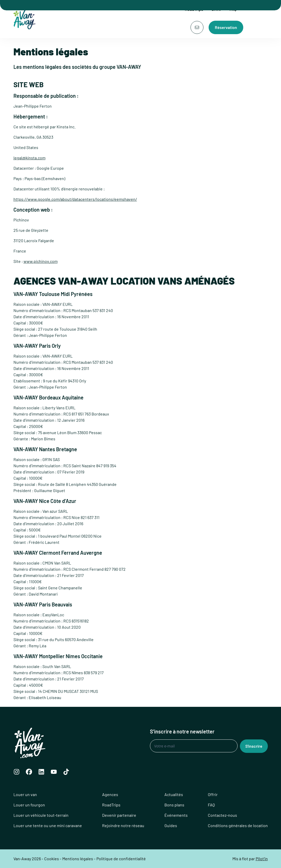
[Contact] (197, 27)
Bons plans (174, 805)
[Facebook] (29, 772)
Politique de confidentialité (121, 859)
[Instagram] (17, 772)
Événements (176, 815)
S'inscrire (254, 746)
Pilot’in (262, 859)
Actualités (174, 794)
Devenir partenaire (119, 815)
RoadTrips (111, 805)
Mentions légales (78, 859)
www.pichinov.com (41, 261)
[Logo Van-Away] (26, 19)
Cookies (52, 859)
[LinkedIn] (41, 772)
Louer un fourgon (29, 805)
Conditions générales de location (238, 825)
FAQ (211, 805)
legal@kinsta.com (29, 158)
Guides (171, 825)
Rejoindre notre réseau (123, 825)
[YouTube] (54, 772)
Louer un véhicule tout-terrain (41, 815)
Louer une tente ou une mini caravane (48, 825)
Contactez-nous (222, 815)
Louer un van (25, 794)
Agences (110, 794)
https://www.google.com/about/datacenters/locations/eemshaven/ (75, 199)
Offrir (213, 794)
